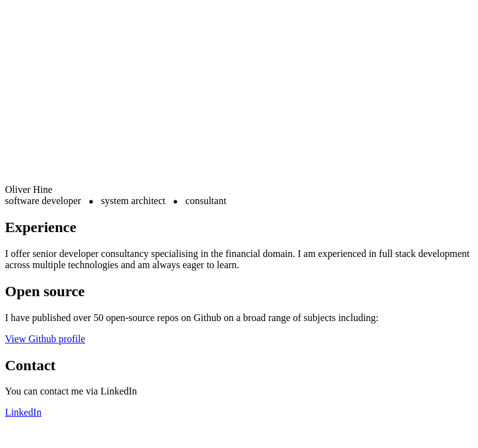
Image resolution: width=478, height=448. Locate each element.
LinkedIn (23, 412)
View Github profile (45, 339)
